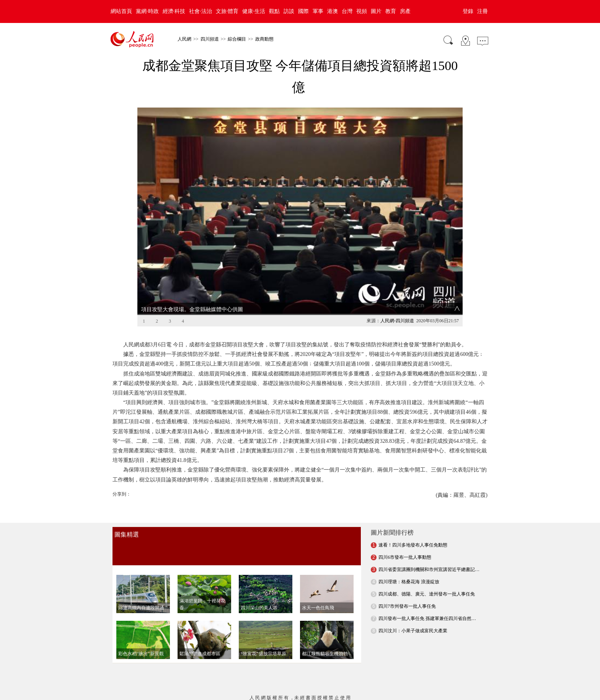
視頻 (362, 11)
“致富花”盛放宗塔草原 (263, 593)
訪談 (289, 11)
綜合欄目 (237, 39)
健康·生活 (254, 11)
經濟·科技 (174, 11)
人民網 (184, 39)
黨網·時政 (147, 11)
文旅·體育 (227, 11)
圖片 (376, 11)
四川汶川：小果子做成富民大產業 (413, 570)
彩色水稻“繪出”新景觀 (141, 593)
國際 (303, 11)
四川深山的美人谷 (259, 547)
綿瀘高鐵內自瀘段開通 (141, 547)
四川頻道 (210, 39)
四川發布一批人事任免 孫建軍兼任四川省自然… (427, 558)
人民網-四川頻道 (397, 260)
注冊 (483, 11)
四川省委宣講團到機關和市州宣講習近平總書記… (429, 509)
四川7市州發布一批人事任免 (407, 545)
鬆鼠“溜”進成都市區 (200, 593)
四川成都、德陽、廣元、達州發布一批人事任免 (427, 533)
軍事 (318, 11)
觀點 (274, 11)
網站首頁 (121, 11)
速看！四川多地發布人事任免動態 (413, 484)
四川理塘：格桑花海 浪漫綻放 (409, 521)
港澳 (333, 11)
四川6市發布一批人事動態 (405, 496)
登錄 (468, 11)
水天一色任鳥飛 (318, 547)
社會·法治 (201, 11)
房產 (405, 11)
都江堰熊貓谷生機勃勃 (325, 593)
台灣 (347, 11)
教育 (391, 11)
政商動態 (264, 39)
